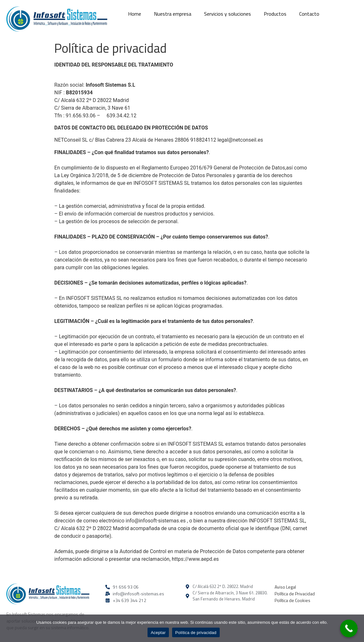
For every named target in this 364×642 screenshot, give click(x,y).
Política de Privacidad (295, 594)
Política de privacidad (196, 633)
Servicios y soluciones (227, 14)
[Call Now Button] (349, 628)
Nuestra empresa (173, 14)
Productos (275, 14)
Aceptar (158, 633)
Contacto (309, 14)
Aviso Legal (285, 587)
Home (135, 14)
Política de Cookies (292, 600)
